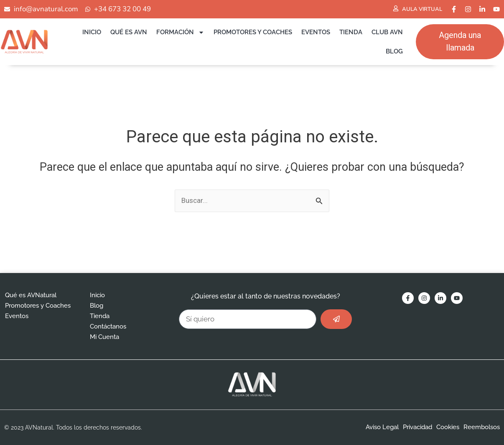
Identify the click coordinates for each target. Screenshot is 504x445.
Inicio (92, 32)
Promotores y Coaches (253, 32)
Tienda (351, 32)
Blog (394, 51)
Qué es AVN (129, 32)
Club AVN (387, 32)
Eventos (316, 32)
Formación (180, 32)
